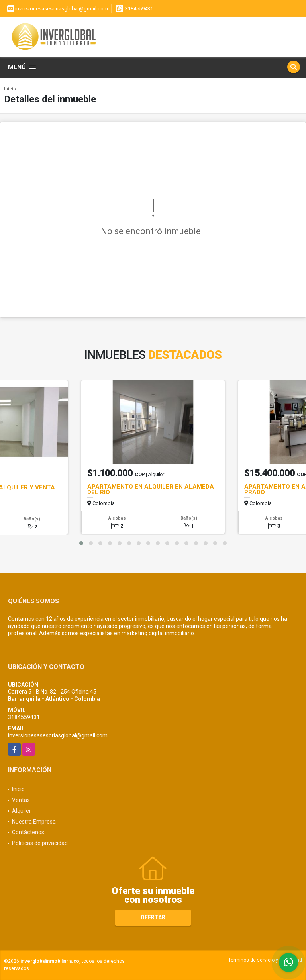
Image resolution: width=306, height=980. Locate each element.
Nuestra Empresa (34, 822)
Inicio (10, 89)
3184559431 (139, 9)
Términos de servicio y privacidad (265, 960)
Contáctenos (28, 832)
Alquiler (22, 811)
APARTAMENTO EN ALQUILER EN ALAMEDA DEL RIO (151, 489)
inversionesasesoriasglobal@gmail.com (58, 735)
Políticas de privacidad (40, 843)
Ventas (21, 800)
